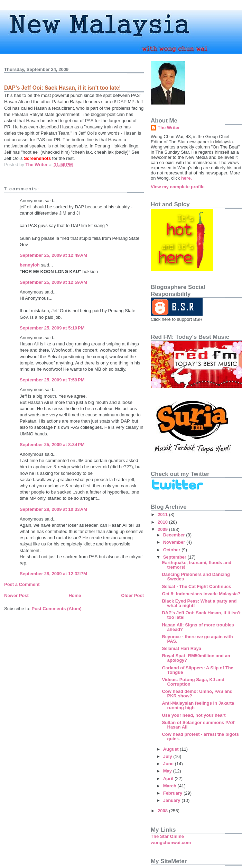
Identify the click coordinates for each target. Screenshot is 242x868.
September (175, 557)
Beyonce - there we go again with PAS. (197, 639)
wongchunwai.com (171, 843)
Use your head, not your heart (194, 715)
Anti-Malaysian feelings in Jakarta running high (198, 705)
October (172, 550)
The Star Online (167, 836)
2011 (163, 514)
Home (75, 595)
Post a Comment (22, 584)
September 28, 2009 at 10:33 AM (53, 509)
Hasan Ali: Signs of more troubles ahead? (198, 627)
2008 (163, 811)
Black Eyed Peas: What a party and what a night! (199, 603)
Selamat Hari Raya (181, 648)
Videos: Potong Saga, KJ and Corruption (193, 682)
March (170, 786)
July (168, 756)
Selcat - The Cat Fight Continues (196, 586)
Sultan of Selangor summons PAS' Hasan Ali (198, 725)
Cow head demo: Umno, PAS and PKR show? (197, 694)
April (169, 779)
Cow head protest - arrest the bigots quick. (200, 736)
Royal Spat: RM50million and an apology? (196, 658)
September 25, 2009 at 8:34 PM (52, 445)
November (175, 542)
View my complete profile (178, 187)
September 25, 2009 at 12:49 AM (53, 255)
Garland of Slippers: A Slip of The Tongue (197, 670)
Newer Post (16, 595)
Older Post (132, 595)
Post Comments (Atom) (57, 609)
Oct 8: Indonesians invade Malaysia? (201, 594)
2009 (163, 529)
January (172, 800)
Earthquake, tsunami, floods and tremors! (197, 565)
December (175, 535)
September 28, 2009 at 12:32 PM (53, 574)
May (168, 771)
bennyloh (30, 265)
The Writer (169, 128)
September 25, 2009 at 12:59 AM (53, 282)
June (169, 764)
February (173, 793)
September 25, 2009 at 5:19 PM (52, 328)
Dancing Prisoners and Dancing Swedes (196, 577)
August (171, 749)
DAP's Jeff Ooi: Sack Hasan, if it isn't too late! (201, 615)
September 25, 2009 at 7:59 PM (52, 380)
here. (187, 178)
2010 (163, 522)
